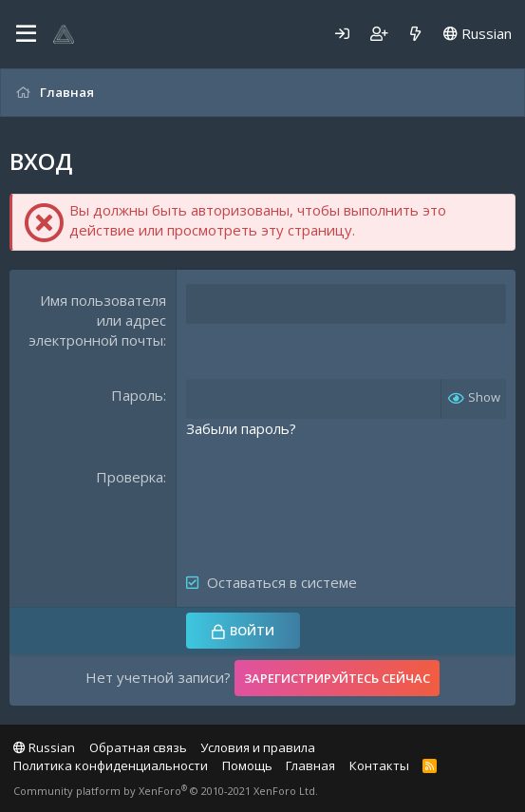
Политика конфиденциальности (111, 765)
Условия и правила (258, 747)
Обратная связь (138, 747)
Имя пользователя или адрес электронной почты (97, 320)
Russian (478, 33)
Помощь (247, 765)
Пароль (137, 395)
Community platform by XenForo (166, 791)
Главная (310, 765)
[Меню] (26, 34)
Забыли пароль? (241, 428)
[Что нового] (415, 34)
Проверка (130, 477)
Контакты (379, 765)
